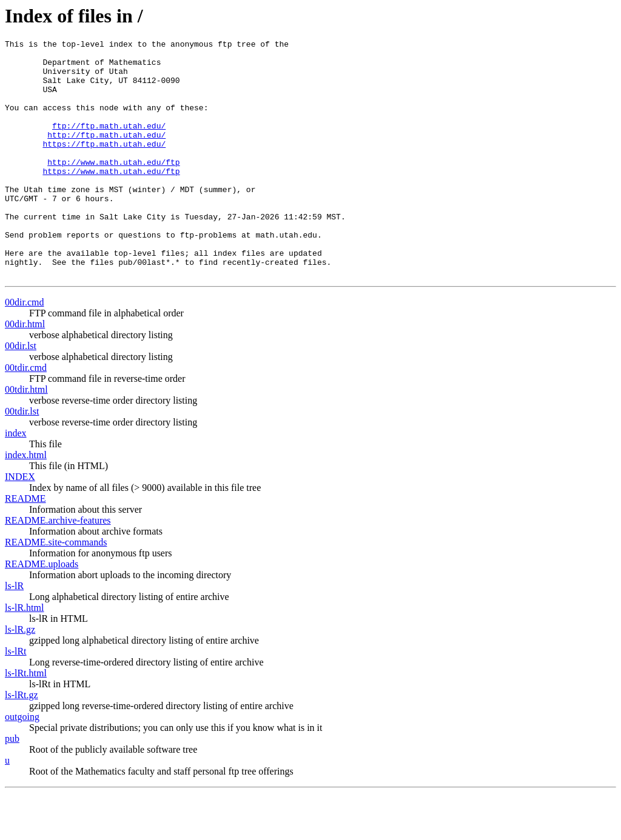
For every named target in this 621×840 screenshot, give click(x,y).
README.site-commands (56, 589)
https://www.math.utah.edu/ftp (111, 198)
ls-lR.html (24, 655)
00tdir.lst (22, 458)
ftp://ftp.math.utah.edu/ (109, 144)
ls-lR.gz (20, 677)
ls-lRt (16, 698)
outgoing (22, 764)
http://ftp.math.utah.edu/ (106, 155)
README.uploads (42, 611)
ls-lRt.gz (22, 742)
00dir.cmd (24, 349)
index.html (26, 502)
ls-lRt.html (26, 720)
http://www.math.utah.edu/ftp (113, 187)
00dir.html (25, 371)
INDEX (20, 524)
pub (12, 786)
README (25, 546)
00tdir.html (26, 437)
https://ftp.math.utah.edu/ (104, 165)
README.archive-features (58, 568)
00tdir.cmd (26, 415)
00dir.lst (21, 393)
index (16, 480)
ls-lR (14, 633)
